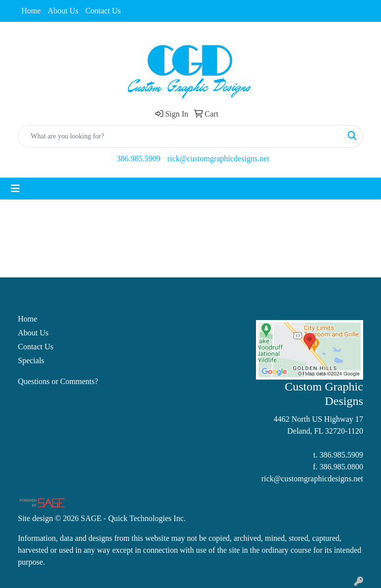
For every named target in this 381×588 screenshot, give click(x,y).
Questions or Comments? (58, 381)
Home (31, 11)
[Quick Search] (180, 136)
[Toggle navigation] (15, 189)
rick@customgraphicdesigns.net (218, 159)
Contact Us (103, 11)
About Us (63, 11)
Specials (31, 360)
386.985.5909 (138, 159)
